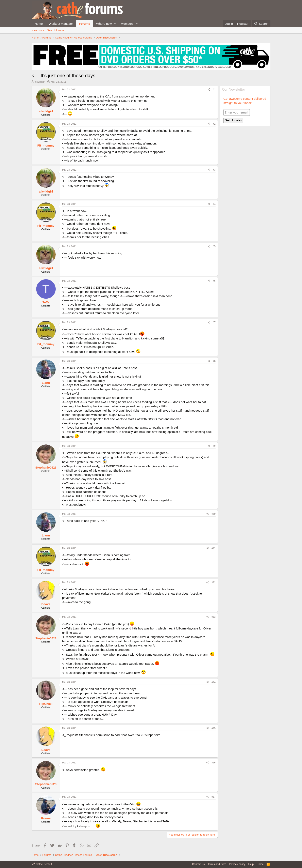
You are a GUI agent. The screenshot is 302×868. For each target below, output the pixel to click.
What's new (104, 24)
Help (251, 864)
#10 (214, 514)
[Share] (209, 90)
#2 (214, 124)
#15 (214, 728)
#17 (214, 797)
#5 (214, 246)
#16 (214, 763)
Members (127, 24)
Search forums (56, 30)
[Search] (261, 24)
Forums (85, 24)
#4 (214, 204)
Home (39, 24)
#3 (214, 170)
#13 (214, 617)
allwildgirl (40, 82)
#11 (214, 548)
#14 (214, 682)
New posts (38, 30)
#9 (214, 446)
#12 (214, 582)
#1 (214, 90)
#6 (214, 281)
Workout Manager (61, 24)
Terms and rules (217, 864)
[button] (115, 24)
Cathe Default (42, 864)
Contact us (198, 864)
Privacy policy (237, 864)
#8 (214, 361)
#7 (214, 322)
